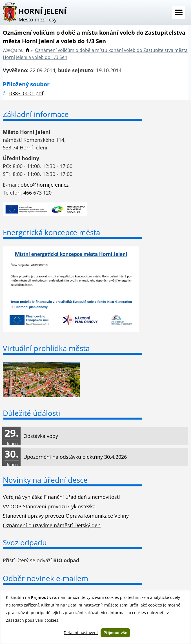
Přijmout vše (115, 633)
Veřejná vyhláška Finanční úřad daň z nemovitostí (61, 497)
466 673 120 (37, 193)
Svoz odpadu (25, 542)
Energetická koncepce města (51, 232)
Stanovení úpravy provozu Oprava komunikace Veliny (66, 516)
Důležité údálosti (32, 413)
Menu (179, 12)
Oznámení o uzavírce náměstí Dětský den (52, 525)
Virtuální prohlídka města (46, 348)
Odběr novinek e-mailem (45, 578)
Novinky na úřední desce (45, 480)
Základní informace (36, 114)
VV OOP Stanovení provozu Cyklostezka (49, 506)
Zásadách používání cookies (32, 620)
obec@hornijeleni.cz (45, 185)
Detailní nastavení (81, 633)
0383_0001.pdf (26, 93)
